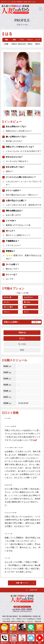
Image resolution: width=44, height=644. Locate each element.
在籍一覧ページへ (22, 583)
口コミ (22, 338)
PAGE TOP (33, 590)
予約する (22, 333)
